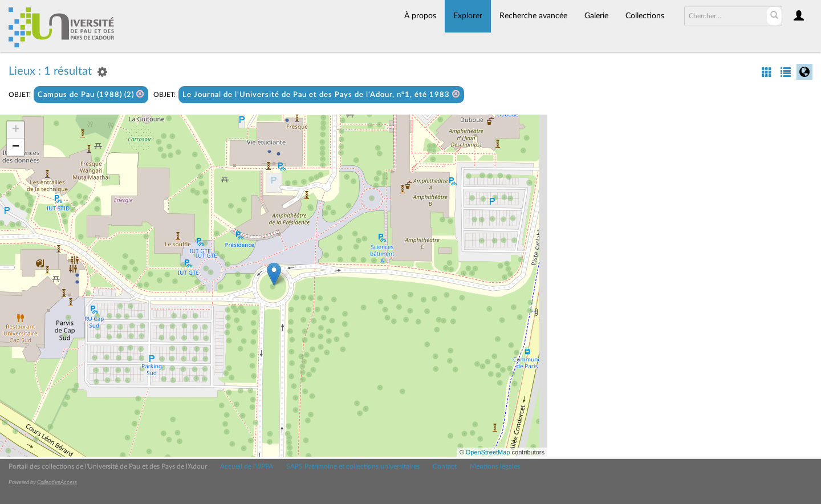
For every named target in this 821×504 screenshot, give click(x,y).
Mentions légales (495, 466)
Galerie (596, 16)
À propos (420, 16)
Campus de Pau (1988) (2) (91, 94)
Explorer (468, 16)
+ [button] (16, 130)
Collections (645, 16)
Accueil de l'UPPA (247, 466)
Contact (445, 466)
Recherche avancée (533, 16)
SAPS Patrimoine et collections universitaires (353, 466)
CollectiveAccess (57, 482)
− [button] (16, 147)
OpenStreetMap (488, 452)
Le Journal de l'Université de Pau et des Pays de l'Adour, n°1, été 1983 (321, 94)
